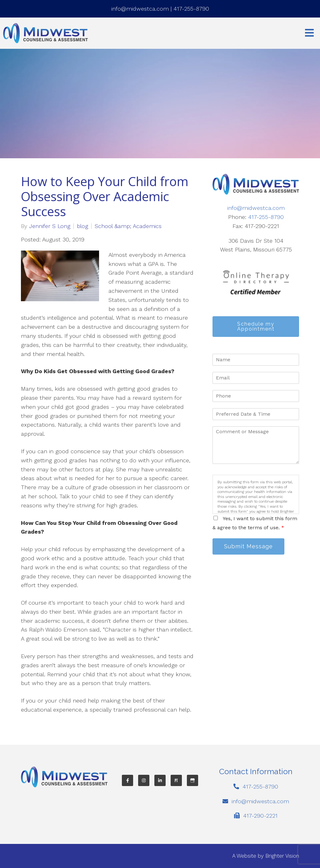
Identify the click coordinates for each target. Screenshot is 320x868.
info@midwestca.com (140, 9)
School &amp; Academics (128, 226)
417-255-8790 (191, 9)
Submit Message (248, 546)
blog (82, 226)
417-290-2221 (260, 816)
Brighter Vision (282, 856)
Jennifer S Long (50, 226)
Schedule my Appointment (256, 326)
